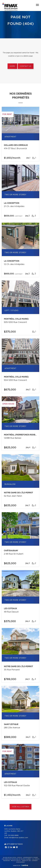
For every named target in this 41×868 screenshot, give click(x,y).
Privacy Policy (16, 861)
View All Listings (20, 807)
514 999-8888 (13, 835)
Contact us (26, 66)
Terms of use (26, 861)
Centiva (24, 865)
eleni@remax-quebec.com (18, 838)
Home (12, 66)
